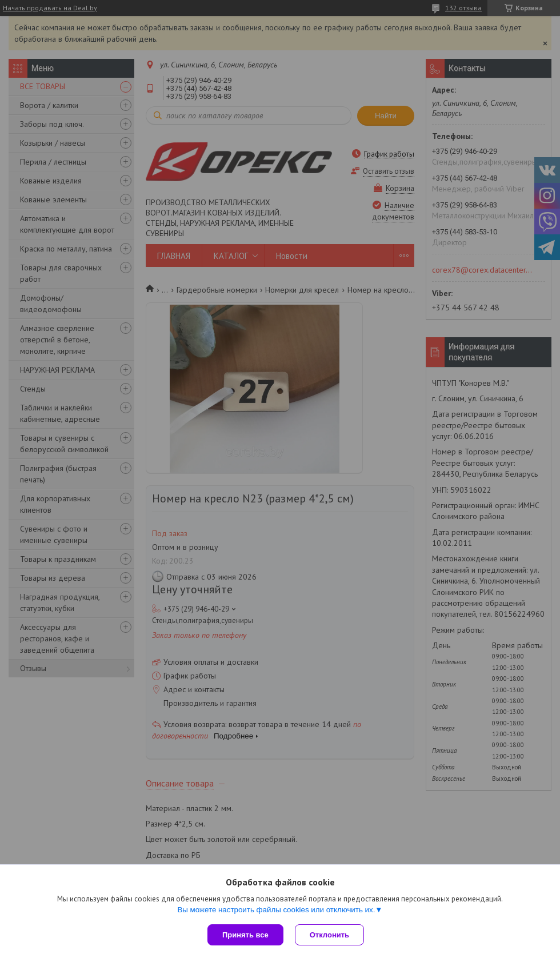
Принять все (245, 935)
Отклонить (329, 935)
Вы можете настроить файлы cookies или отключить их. (276, 910)
